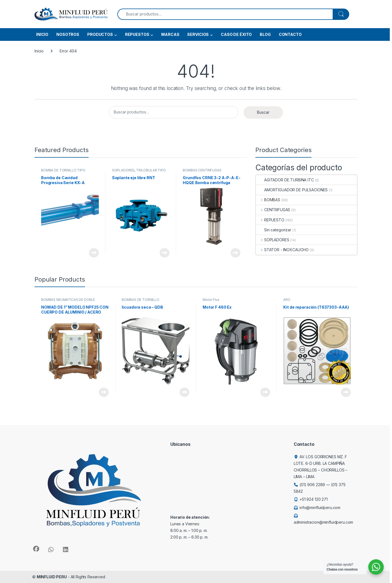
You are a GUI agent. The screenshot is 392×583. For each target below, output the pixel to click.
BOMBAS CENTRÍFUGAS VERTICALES (202, 172)
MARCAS (170, 34)
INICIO (42, 34)
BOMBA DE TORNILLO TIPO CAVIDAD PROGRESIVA (63, 172)
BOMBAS (268, 200)
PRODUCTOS (100, 34)
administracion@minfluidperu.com (324, 522)
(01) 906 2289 (312, 485)
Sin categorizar (274, 230)
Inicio (39, 51)
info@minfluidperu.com (320, 508)
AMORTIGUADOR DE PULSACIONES (292, 190)
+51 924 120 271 (314, 499)
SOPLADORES (123, 170)
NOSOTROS (68, 34)
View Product (94, 253)
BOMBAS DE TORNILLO (140, 300)
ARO (287, 300)
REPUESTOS (137, 34)
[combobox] (225, 14)
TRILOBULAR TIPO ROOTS (139, 172)
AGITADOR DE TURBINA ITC (285, 180)
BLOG (265, 34)
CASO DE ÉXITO (236, 34)
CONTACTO (290, 34)
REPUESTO (270, 220)
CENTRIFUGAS (273, 210)
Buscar (263, 112)
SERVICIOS (198, 34)
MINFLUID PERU (52, 577)
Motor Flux (211, 300)
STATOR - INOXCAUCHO (282, 250)
